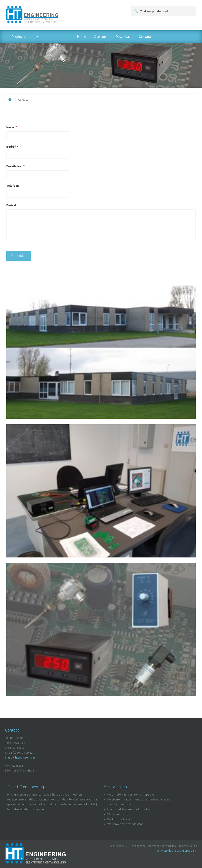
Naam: (12, 127)
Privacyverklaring (187, 846)
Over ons (101, 37)
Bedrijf (12, 147)
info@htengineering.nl (22, 758)
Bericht (11, 205)
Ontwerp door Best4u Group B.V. (177, 851)
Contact (145, 37)
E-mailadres (15, 166)
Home (81, 37)
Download (123, 37)
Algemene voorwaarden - (162, 846)
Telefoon (13, 186)
